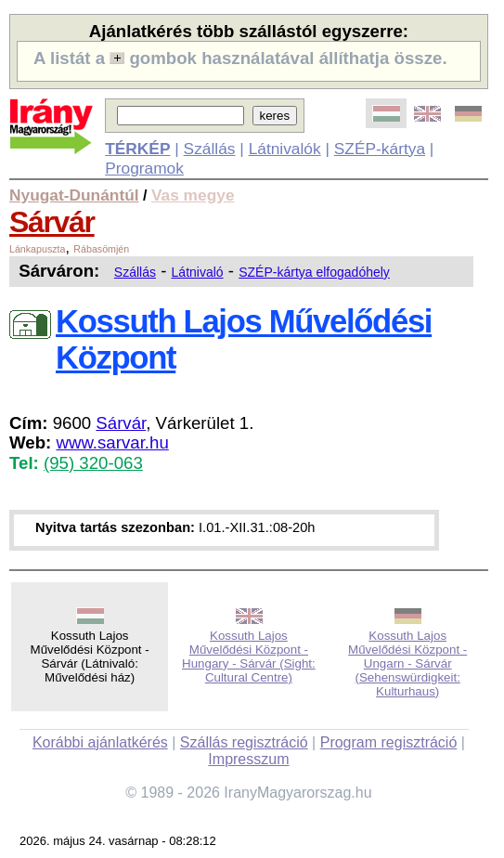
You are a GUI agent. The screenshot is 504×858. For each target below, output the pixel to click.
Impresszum (248, 759)
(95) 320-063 (93, 463)
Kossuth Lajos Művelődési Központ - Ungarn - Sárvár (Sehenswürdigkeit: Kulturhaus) (407, 663)
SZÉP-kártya (380, 149)
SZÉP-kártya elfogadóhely (314, 272)
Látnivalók (285, 149)
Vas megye (193, 195)
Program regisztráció (389, 742)
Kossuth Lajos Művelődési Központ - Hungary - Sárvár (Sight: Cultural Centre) (249, 656)
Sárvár (52, 222)
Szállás (210, 149)
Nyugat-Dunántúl (74, 195)
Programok (144, 168)
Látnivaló (198, 272)
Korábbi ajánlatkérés (100, 742)
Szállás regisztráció (244, 742)
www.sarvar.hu (112, 442)
